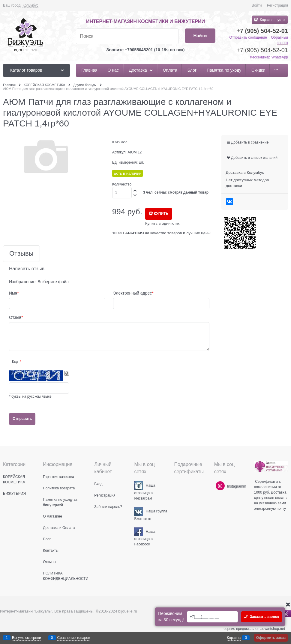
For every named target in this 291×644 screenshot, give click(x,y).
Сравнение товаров (74, 638)
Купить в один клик (162, 223)
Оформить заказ (271, 638)
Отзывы (21, 254)
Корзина (234, 638)
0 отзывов (120, 142)
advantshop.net (273, 629)
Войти (257, 5)
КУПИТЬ (161, 214)
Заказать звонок (264, 617)
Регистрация (277, 5)
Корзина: (272, 20)
